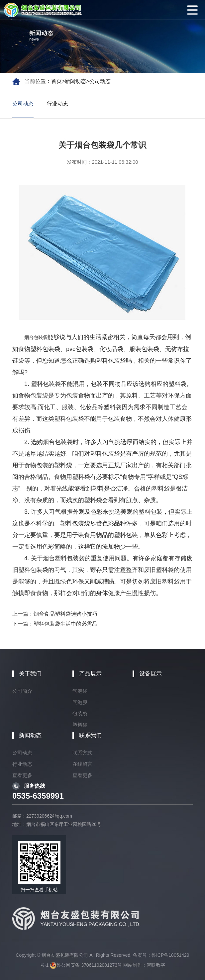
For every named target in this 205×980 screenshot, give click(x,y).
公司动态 (100, 81)
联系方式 (82, 753)
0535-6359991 (38, 796)
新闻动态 (75, 81)
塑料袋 (80, 725)
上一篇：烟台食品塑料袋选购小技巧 (55, 614)
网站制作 (133, 965)
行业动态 (57, 104)
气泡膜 (80, 702)
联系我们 (90, 735)
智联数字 (156, 965)
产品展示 (90, 674)
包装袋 (80, 713)
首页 (56, 81)
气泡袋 (80, 691)
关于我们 (30, 674)
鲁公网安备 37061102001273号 (86, 965)
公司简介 (22, 691)
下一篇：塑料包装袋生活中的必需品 (55, 624)
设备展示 (151, 674)
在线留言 (82, 764)
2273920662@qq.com (49, 816)
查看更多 (22, 775)
